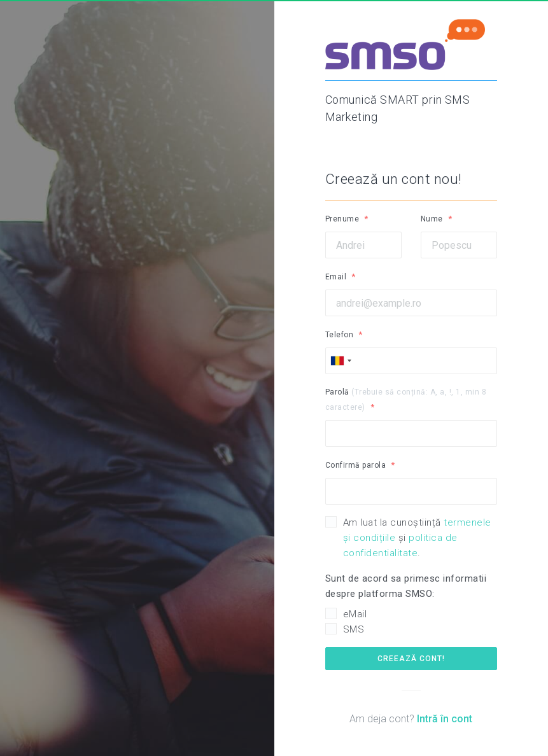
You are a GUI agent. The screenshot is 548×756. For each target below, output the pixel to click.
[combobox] (341, 361)
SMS (354, 629)
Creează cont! (411, 659)
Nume (432, 219)
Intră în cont (445, 719)
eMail (355, 614)
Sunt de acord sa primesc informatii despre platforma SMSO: (406, 586)
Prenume (342, 219)
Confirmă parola (356, 465)
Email (336, 277)
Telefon (340, 335)
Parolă (406, 400)
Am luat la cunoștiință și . (417, 538)
